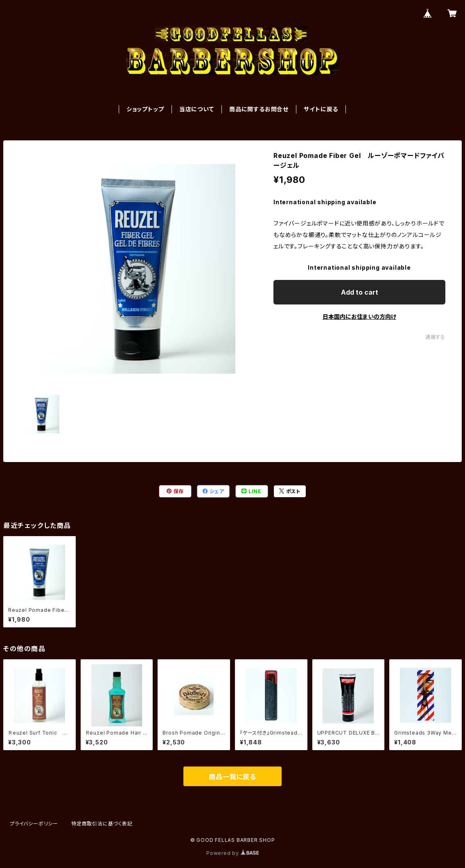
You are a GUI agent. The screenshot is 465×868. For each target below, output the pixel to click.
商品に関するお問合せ (259, 109)
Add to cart (360, 292)
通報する (435, 337)
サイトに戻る (321, 109)
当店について (197, 109)
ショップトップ (145, 109)
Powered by (232, 853)
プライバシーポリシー (34, 824)
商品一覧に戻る (232, 777)
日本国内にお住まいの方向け (359, 317)
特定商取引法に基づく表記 (102, 824)
